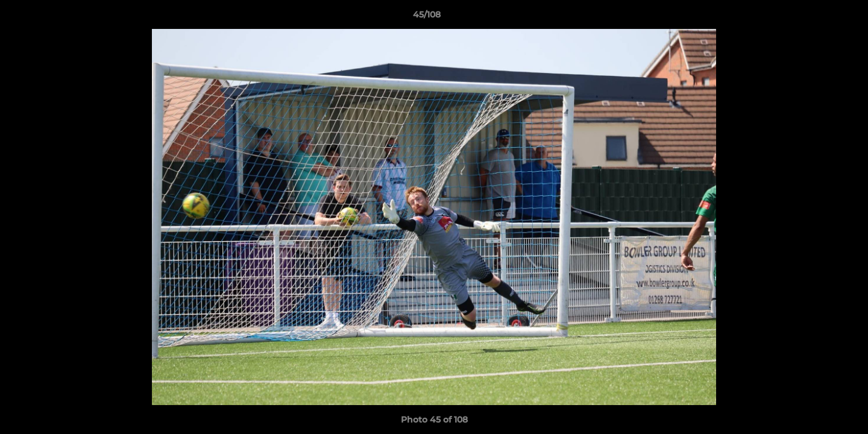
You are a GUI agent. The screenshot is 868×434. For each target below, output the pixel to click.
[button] (817, 17)
